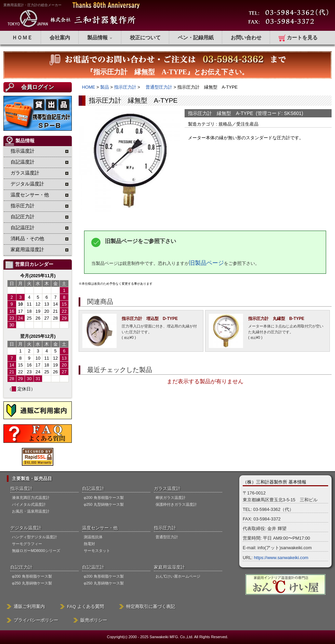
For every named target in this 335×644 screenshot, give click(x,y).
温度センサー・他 (100, 528)
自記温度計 (93, 488)
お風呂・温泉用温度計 (31, 511)
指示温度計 (21, 488)
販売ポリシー (94, 620)
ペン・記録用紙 (196, 37)
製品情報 (100, 37)
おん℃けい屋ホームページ (178, 576)
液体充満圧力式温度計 (31, 498)
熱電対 (89, 544)
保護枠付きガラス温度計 (176, 504)
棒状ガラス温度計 (171, 498)
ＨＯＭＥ (22, 37)
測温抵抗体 (93, 537)
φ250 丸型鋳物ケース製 (104, 504)
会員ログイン (38, 87)
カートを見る (298, 38)
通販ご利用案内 (29, 607)
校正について (145, 37)
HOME (89, 87)
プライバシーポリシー (36, 620)
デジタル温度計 (26, 528)
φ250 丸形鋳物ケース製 (32, 583)
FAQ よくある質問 (85, 607)
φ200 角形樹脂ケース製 (104, 498)
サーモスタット (97, 551)
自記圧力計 (21, 567)
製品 (105, 87)
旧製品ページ (206, 263)
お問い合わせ (246, 37)
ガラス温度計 (167, 488)
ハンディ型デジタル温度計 (35, 537)
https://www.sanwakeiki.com (281, 558)
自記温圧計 (93, 567)
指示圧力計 (125, 87)
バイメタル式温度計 (29, 504)
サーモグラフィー (27, 544)
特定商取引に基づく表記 (151, 607)
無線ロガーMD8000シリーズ (36, 551)
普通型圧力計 (157, 87)
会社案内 (60, 37)
